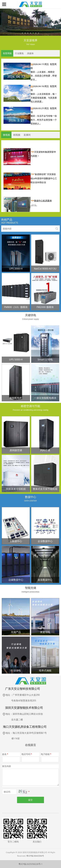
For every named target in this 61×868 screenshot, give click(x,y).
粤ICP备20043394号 (35, 856)
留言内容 (7, 766)
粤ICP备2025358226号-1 (30, 864)
